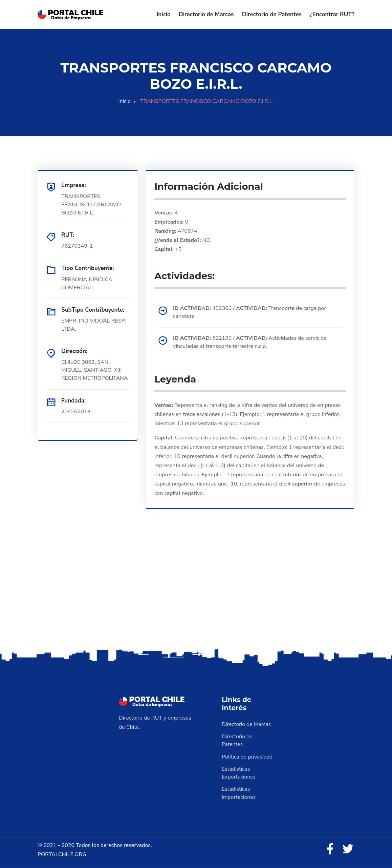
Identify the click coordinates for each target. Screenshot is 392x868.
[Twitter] (348, 850)
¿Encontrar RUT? (332, 14)
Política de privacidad (247, 757)
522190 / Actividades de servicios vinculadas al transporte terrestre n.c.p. (251, 343)
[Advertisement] (196, 594)
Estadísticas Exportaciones (239, 773)
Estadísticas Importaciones (239, 793)
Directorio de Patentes (272, 14)
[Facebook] (329, 850)
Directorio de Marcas (206, 14)
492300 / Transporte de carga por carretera (251, 312)
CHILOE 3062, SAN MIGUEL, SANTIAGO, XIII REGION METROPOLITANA (95, 370)
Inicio (164, 14)
